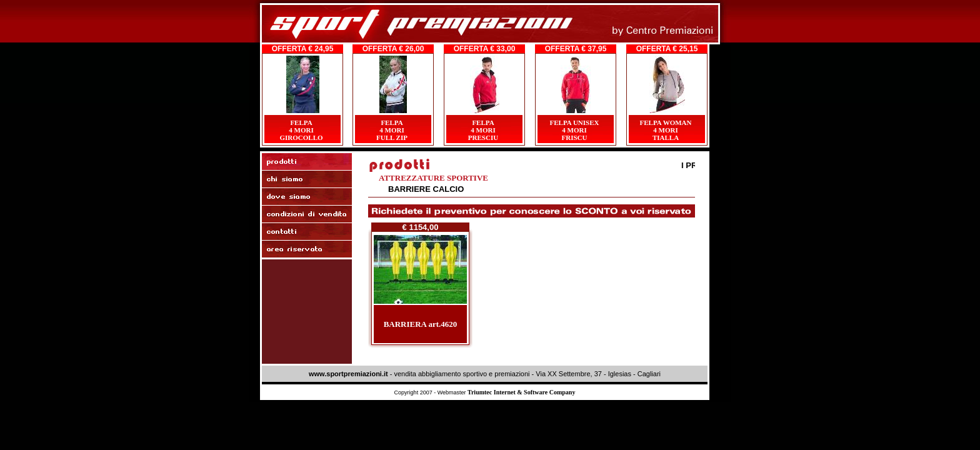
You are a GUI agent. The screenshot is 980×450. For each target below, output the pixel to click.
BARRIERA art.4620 (421, 324)
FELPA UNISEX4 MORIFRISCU (575, 130)
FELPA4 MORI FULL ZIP (392, 130)
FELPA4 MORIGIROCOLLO (301, 130)
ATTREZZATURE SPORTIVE (433, 178)
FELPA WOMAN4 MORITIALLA (665, 130)
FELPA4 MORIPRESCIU (483, 130)
